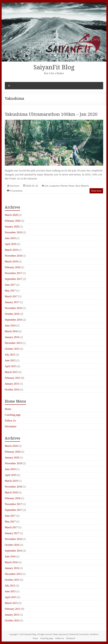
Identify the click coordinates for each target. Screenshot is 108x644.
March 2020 (11, 215)
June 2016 (10, 325)
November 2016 (13, 308)
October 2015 (12, 349)
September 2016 (13, 320)
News (72, 186)
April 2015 (11, 366)
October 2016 (12, 314)
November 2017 (13, 273)
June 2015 (10, 360)
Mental (64, 186)
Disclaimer (11, 426)
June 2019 (10, 238)
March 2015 (11, 372)
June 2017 (10, 285)
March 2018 (11, 261)
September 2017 (13, 279)
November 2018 (13, 256)
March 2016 (11, 331)
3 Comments (16, 191)
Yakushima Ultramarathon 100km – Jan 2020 (51, 114)
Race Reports (82, 186)
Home (8, 409)
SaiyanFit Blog (54, 67)
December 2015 (13, 343)
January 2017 (12, 302)
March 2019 (11, 250)
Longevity (54, 186)
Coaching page (13, 415)
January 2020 (12, 227)
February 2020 (13, 221)
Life (46, 186)
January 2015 (12, 384)
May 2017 (10, 291)
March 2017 (11, 296)
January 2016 (12, 337)
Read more (96, 191)
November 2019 (13, 232)
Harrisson (15, 186)
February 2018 (13, 267)
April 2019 (11, 244)
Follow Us (10, 421)
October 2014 (12, 390)
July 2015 (10, 355)
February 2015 (13, 378)
